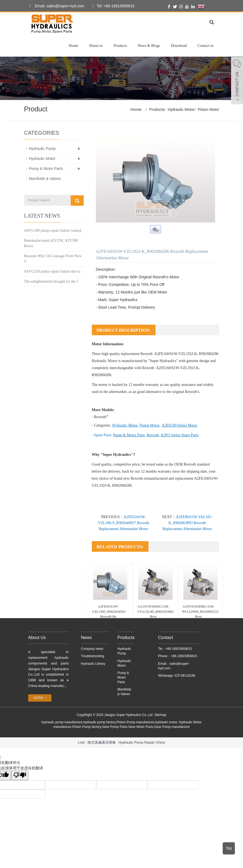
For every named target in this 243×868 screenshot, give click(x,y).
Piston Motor (208, 109)
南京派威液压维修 (102, 742)
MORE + (40, 698)
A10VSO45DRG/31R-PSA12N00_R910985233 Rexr (200, 611)
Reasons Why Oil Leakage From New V (53, 259)
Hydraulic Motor (181, 109)
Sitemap (160, 715)
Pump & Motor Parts (46, 169)
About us (96, 46)
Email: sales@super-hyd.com (56, 6)
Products (120, 46)
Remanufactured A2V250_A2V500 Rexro (51, 243)
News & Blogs (149, 46)
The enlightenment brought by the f (51, 281)
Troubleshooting (93, 656)
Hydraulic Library (93, 664)
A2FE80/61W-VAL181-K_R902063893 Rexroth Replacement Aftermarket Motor (188, 523)
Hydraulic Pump (42, 149)
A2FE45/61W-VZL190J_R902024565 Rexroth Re (109, 611)
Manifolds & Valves (45, 179)
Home (73, 46)
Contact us (206, 46)
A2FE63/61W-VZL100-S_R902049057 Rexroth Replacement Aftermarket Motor (124, 523)
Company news (92, 649)
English (208, 7)
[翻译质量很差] (20, 775)
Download (179, 46)
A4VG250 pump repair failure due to (52, 271)
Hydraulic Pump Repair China (142, 742)
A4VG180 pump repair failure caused (53, 230)
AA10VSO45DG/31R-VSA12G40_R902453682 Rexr (155, 611)
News (86, 638)
